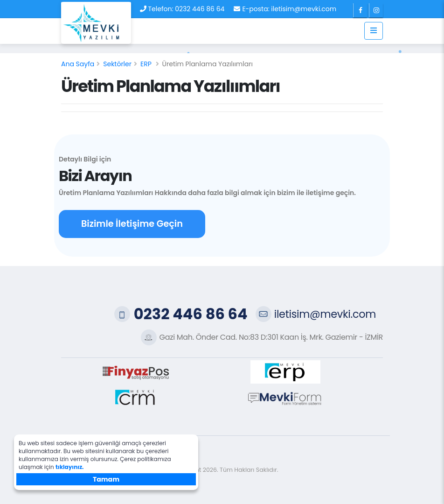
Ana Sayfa (78, 64)
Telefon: (161, 9)
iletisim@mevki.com (304, 9)
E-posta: (256, 9)
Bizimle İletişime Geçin (132, 224)
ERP (146, 64)
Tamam (106, 479)
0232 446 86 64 (200, 9)
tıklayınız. (70, 467)
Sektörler (117, 64)
